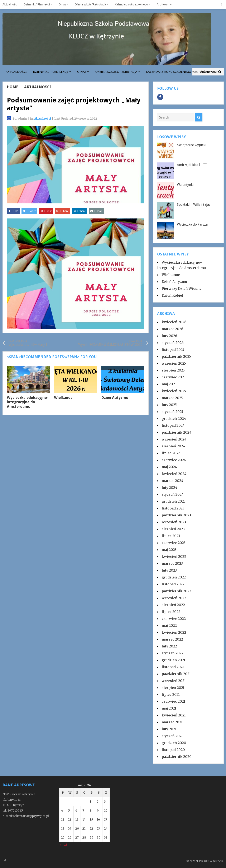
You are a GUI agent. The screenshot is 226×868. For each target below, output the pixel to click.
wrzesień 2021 (174, 681)
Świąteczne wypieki (192, 145)
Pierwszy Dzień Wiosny (182, 288)
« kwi (63, 845)
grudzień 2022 (174, 577)
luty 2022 (169, 646)
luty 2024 (169, 488)
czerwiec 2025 (174, 377)
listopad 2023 (173, 508)
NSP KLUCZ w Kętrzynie (210, 861)
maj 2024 (169, 467)
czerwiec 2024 (174, 460)
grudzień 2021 (173, 660)
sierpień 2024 (173, 446)
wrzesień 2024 (174, 439)
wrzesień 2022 (174, 598)
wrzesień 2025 (174, 363)
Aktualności (10, 4)
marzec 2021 (172, 722)
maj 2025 (169, 384)
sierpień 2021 (173, 688)
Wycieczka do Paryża (192, 224)
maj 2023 (169, 550)
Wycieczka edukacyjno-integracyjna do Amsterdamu (28, 402)
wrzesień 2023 (174, 522)
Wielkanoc (63, 398)
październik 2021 (176, 674)
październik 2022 (176, 591)
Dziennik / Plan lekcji (37, 4)
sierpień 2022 (173, 605)
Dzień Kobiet (172, 295)
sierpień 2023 (173, 529)
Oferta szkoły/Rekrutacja (90, 4)
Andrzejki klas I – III (192, 165)
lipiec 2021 (171, 694)
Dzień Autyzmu (115, 398)
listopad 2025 (173, 350)
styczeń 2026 (173, 343)
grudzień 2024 (174, 419)
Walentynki (185, 185)
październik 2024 (177, 432)
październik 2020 (177, 757)
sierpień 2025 (173, 370)
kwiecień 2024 (174, 474)
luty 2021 (169, 729)
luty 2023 (169, 570)
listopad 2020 (173, 750)
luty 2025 (169, 405)
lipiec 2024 (171, 453)
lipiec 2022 (171, 612)
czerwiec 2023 (174, 543)
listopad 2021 (173, 667)
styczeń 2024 (173, 494)
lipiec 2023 (171, 536)
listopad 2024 (173, 425)
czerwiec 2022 (174, 619)
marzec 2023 (172, 563)
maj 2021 (169, 708)
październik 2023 (176, 515)
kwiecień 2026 (174, 322)
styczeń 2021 (172, 736)
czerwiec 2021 (173, 701)
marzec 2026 (172, 329)
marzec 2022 (172, 639)
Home (13, 87)
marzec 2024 (172, 481)
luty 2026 (169, 336)
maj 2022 (169, 625)
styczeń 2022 (173, 653)
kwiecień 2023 (174, 557)
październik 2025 (176, 356)
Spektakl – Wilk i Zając (194, 205)
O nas (62, 4)
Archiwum (163, 4)
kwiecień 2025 (174, 391)
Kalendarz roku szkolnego (131, 4)
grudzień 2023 (174, 501)
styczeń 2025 (172, 412)
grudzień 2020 (174, 743)
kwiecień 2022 (174, 632)
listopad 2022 (173, 584)
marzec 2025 (172, 398)
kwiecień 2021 (174, 715)
